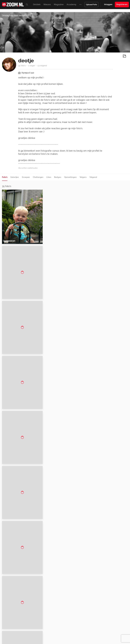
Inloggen (108, 4)
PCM (33, 630)
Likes (49, 177)
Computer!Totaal (43, 630)
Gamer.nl (117, 630)
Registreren (122, 4)
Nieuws (47, 4)
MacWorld (87, 630)
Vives (78, 633)
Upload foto (91, 5)
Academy (71, 4)
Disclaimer (109, 604)
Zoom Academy (54, 633)
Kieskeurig (13, 630)
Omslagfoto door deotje (13, 15)
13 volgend (42, 66)
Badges (58, 177)
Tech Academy (68, 633)
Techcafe (78, 630)
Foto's (5, 177)
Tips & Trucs (57, 630)
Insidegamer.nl (25, 633)
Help (107, 617)
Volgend (93, 177)
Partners (108, 613)
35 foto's (22, 66)
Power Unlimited (39, 633)
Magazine (59, 4)
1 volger (32, 66)
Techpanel (108, 630)
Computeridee (24, 630)
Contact (108, 622)
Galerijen (15, 177)
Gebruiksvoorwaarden (114, 608)
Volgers (83, 177)
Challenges (38, 177)
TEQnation (106, 633)
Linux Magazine (88, 633)
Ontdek (37, 4)
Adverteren (110, 599)
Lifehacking (97, 630)
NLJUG (98, 633)
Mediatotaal (68, 630)
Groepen (26, 177)
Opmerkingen (70, 177)
